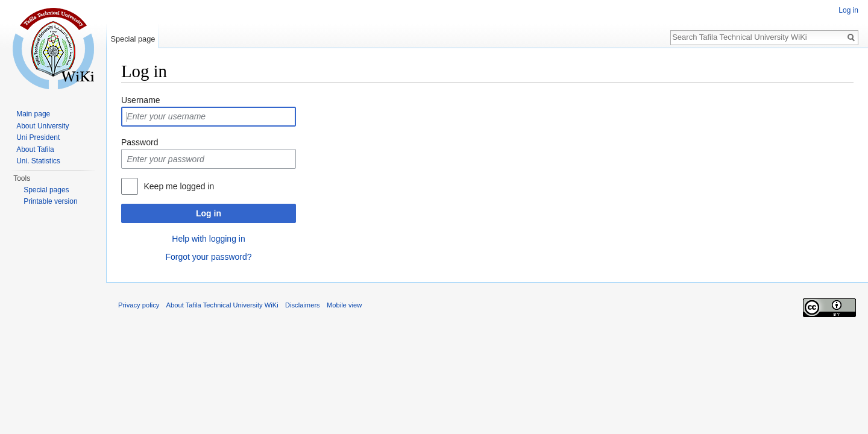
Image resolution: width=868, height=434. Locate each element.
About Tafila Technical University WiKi (222, 305)
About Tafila (35, 149)
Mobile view (344, 305)
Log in (209, 213)
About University (42, 126)
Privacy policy (139, 305)
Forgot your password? (208, 257)
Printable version (50, 201)
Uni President (38, 137)
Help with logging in (208, 239)
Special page (133, 39)
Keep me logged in (179, 186)
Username (141, 100)
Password (140, 142)
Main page (33, 114)
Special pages (46, 190)
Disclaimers (303, 305)
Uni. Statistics (38, 161)
